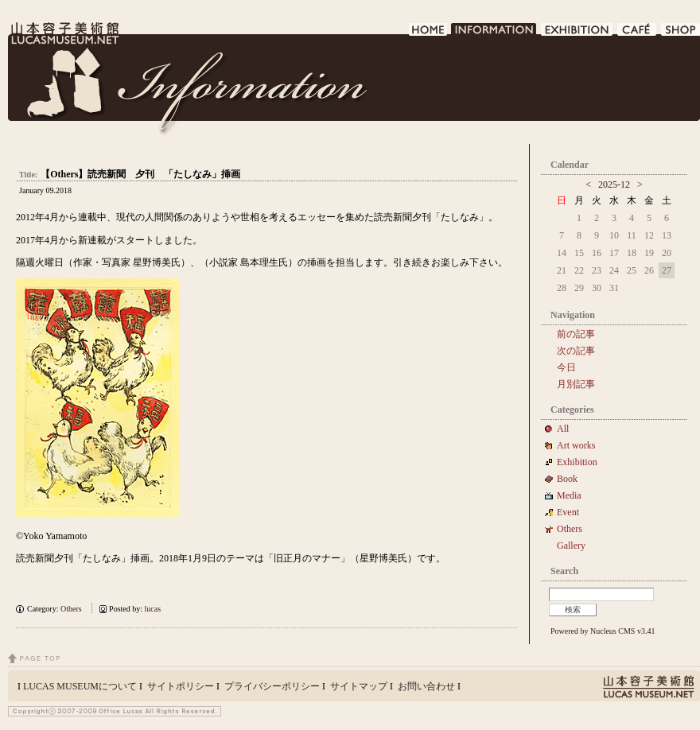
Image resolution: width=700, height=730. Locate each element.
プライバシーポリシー (272, 686)
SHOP (681, 34)
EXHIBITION (577, 34)
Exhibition (577, 462)
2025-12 (614, 184)
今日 (566, 367)
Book (572, 479)
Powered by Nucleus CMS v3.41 (603, 631)
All (563, 429)
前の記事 (576, 334)
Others (71, 609)
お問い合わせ (426, 686)
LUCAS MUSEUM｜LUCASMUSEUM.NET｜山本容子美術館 (64, 33)
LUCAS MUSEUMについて (80, 686)
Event (568, 512)
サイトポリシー (181, 686)
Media (574, 495)
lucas (153, 609)
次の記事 (576, 351)
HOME (428, 34)
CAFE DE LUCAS (638, 34)
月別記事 (576, 384)
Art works (576, 445)
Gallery (571, 546)
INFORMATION (494, 34)
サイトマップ (359, 686)
